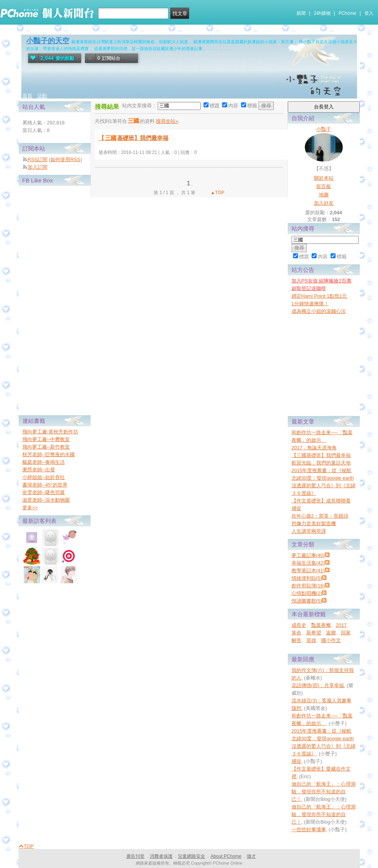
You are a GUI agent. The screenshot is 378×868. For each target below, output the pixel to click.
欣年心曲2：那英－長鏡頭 (320, 516)
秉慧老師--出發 (39, 470)
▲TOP (217, 193)
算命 (296, 633)
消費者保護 (161, 856)
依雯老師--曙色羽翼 (44, 492)
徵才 (251, 856)
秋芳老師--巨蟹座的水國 (49, 454)
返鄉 (331, 633)
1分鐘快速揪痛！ (310, 304)
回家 (346, 633)
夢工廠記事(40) (308, 555)
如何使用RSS (65, 159)
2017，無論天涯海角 (314, 448)
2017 (341, 625)
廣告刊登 (135, 856)
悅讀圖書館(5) (307, 601)
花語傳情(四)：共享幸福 (318, 685)
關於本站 (324, 178)
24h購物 (322, 13)
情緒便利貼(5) (307, 578)
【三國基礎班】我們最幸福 (321, 455)
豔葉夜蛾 (321, 625)
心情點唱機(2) (307, 593)
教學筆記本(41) (308, 571)
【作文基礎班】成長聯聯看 (321, 501)
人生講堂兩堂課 (309, 531)
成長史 (299, 625)
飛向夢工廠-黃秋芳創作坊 (50, 432)
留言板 (324, 186)
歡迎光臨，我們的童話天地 (321, 463)
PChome (347, 13)
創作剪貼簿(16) (308, 586)
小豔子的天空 (48, 41)
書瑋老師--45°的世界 (45, 485)
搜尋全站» (167, 121)
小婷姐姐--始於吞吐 (44, 477)
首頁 (27, 96)
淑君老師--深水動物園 (46, 500)
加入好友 (324, 203)
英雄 (311, 640)
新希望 (314, 633)
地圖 (324, 195)
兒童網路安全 (191, 856)
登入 (369, 13)
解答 (296, 640)
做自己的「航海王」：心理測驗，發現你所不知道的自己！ (324, 792)
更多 (30, 508)
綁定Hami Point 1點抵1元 (319, 296)
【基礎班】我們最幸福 (133, 138)
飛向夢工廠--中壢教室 (46, 439)
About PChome (226, 856)
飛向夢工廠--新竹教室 (46, 447)
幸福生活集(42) (308, 563)
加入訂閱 (38, 167)
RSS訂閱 (38, 159)
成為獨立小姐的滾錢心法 (319, 311)
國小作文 (331, 640)
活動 (42, 96)
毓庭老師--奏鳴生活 (44, 462)
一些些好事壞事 (309, 830)
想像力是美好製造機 (314, 523)
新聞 (301, 13)
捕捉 (296, 508)
